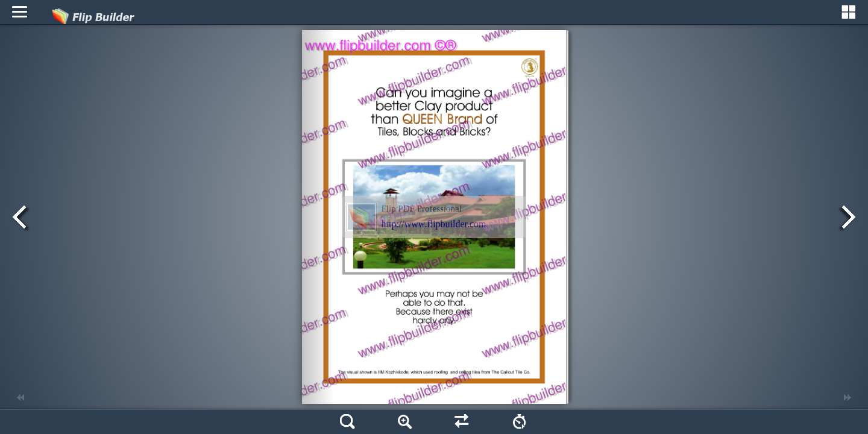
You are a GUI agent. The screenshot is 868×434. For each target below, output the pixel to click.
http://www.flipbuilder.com (434, 224)
